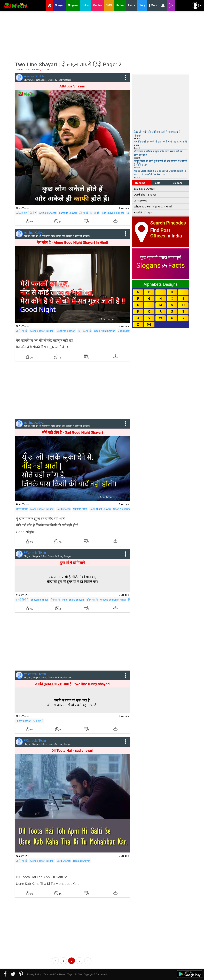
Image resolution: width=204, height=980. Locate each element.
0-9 (149, 324)
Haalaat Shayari (82, 861)
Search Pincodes (168, 223)
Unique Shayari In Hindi (113, 600)
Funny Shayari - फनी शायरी (29, 721)
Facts (157, 183)
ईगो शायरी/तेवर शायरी (89, 213)
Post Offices (160, 233)
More (153, 6)
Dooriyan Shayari (66, 331)
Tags (70, 974)
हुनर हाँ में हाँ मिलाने (72, 563)
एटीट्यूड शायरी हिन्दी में (26, 213)
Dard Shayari (64, 509)
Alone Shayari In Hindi (42, 331)
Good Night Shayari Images (128, 509)
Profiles (78, 974)
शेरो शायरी (55, 600)
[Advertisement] (102, 36)
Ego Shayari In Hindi (113, 213)
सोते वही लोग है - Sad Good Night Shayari (72, 432)
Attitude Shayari (72, 86)
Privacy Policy (34, 974)
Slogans (178, 183)
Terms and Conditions (54, 974)
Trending (140, 183)
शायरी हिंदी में (22, 600)
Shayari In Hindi (39, 600)
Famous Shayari (68, 213)
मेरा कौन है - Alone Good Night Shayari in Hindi (72, 243)
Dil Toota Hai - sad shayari (72, 751)
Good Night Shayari (105, 331)
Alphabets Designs (161, 284)
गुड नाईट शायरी (85, 331)
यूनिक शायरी (92, 600)
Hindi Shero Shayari (73, 600)
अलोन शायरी (22, 331)
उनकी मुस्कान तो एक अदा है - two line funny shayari (72, 684)
